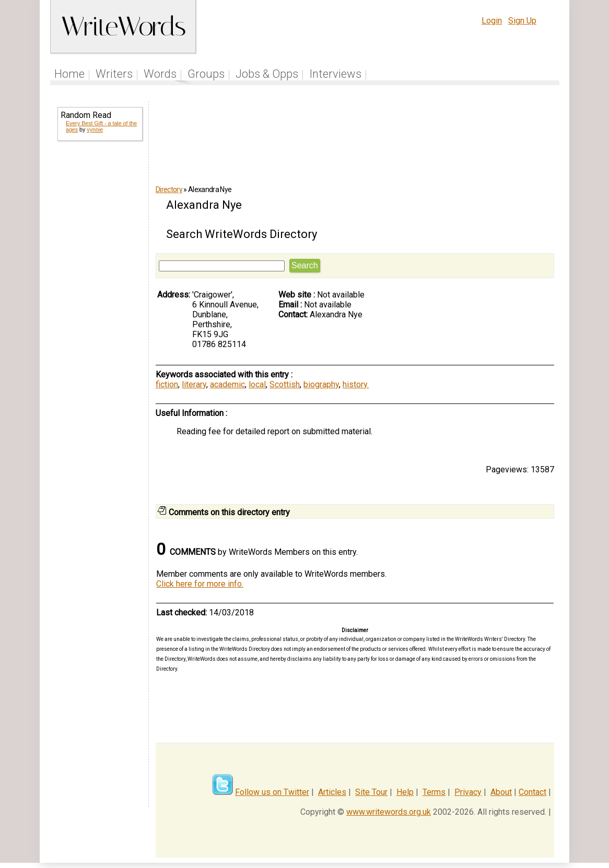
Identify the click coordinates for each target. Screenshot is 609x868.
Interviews (335, 74)
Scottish (285, 384)
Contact (532, 792)
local (257, 384)
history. (356, 384)
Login (492, 21)
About (501, 792)
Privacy (468, 792)
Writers (114, 74)
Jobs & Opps (267, 74)
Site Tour (371, 792)
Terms (434, 792)
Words (160, 74)
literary (194, 384)
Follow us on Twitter (272, 792)
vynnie (95, 129)
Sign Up (522, 21)
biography (321, 384)
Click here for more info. (200, 584)
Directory (169, 189)
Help (405, 792)
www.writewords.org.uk (389, 812)
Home (69, 74)
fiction (167, 384)
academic (227, 384)
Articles (332, 792)
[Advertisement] (99, 317)
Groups (206, 74)
